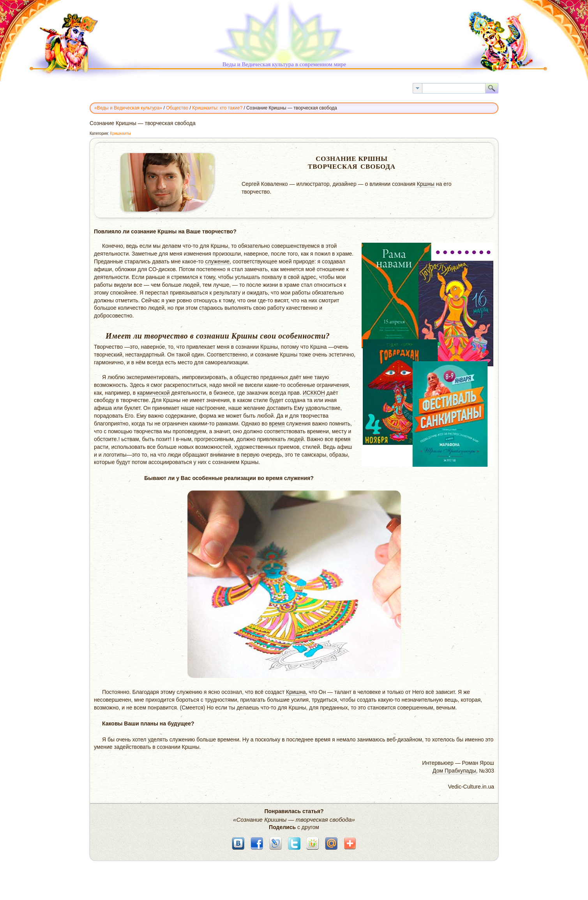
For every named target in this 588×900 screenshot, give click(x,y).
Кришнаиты (120, 133)
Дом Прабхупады (454, 771)
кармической (153, 393)
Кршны (426, 184)
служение (217, 261)
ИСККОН (314, 393)
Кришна (296, 692)
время (277, 424)
